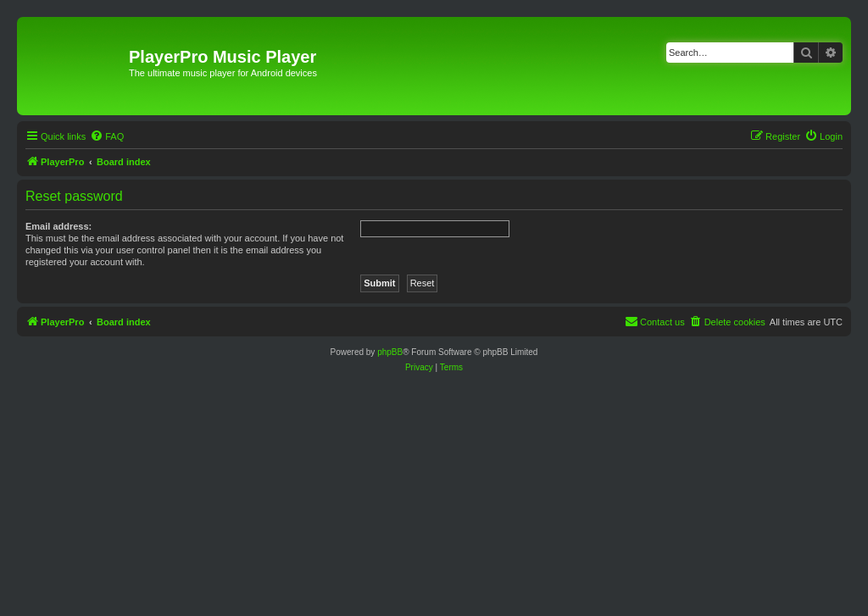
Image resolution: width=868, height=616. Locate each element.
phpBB (390, 352)
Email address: (58, 226)
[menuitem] (107, 136)
